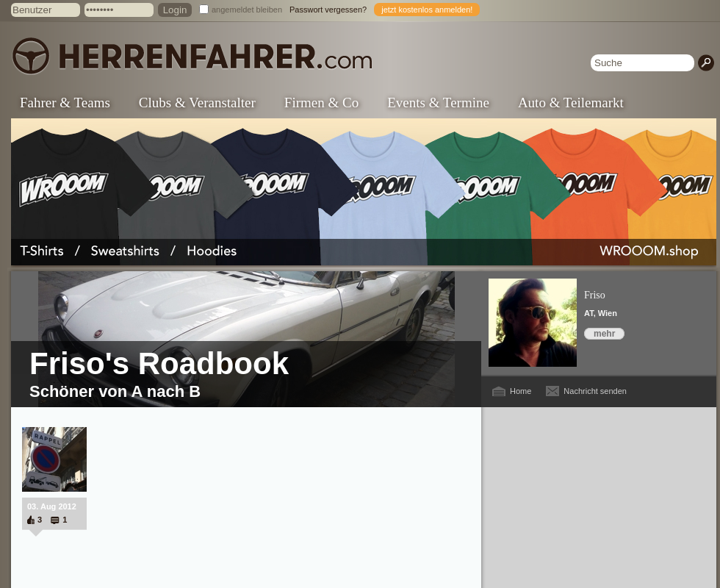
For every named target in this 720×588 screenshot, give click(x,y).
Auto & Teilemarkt (571, 103)
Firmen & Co (321, 103)
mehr (604, 334)
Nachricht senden (595, 391)
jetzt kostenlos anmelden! (427, 10)
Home (521, 391)
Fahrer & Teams (65, 103)
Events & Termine (438, 103)
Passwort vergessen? (328, 10)
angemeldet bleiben (247, 10)
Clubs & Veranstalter (197, 103)
